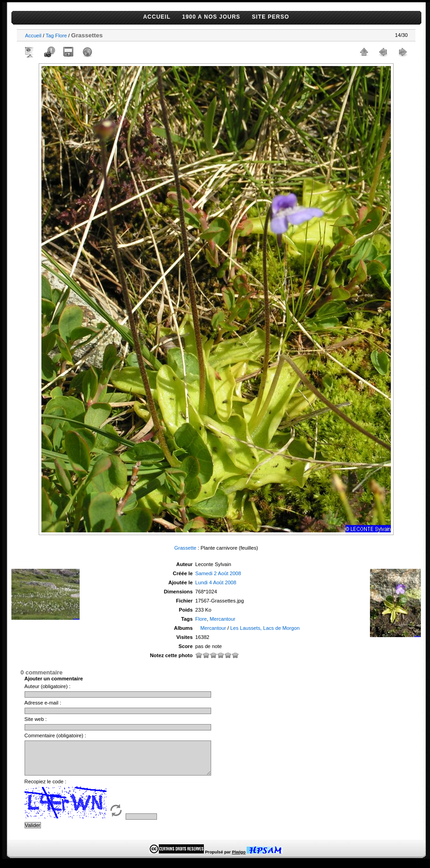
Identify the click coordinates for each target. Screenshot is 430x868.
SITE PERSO (271, 17)
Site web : (36, 719)
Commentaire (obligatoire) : (56, 735)
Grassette (185, 548)
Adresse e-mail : (43, 703)
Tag (50, 36)
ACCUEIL (157, 17)
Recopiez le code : (46, 788)
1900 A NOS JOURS (211, 17)
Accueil (33, 36)
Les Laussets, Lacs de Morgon (265, 628)
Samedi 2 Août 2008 (218, 573)
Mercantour (223, 619)
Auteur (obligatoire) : (48, 686)
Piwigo (239, 859)
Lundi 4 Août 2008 (216, 582)
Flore (61, 36)
